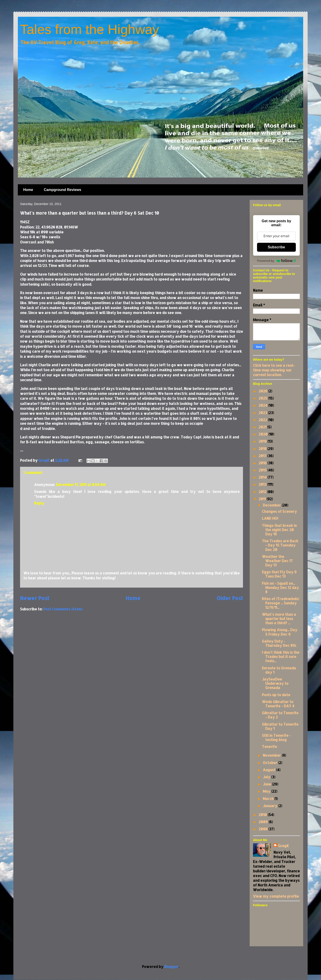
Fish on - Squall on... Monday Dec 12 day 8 (280, 587)
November (272, 755)
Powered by (276, 261)
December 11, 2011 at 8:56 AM (81, 485)
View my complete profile (276, 896)
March (269, 799)
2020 (263, 434)
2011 (263, 499)
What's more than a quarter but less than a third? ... (279, 619)
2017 (263, 456)
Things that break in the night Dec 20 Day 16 (279, 530)
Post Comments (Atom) (63, 609)
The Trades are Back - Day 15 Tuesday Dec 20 (280, 545)
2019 (263, 441)
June (267, 784)
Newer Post (35, 598)
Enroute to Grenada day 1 (279, 670)
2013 (263, 484)
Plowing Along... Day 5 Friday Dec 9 (280, 632)
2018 (263, 449)
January (271, 806)
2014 (263, 477)
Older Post (230, 598)
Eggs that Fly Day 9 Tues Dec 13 (279, 574)
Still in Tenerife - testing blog (276, 737)
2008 (263, 829)
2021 (263, 427)
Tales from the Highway (90, 29)
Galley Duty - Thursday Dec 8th (279, 643)
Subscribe (276, 247)
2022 (263, 420)
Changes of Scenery (279, 511)
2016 (263, 463)
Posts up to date (276, 695)
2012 (263, 492)
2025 (263, 398)
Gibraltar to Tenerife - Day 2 (280, 715)
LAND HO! (270, 518)
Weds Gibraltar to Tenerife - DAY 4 (278, 704)
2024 (263, 405)
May (267, 791)
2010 (263, 815)
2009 (264, 822)
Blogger (171, 966)
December (272, 505)
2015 (263, 470)
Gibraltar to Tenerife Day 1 (280, 726)
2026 (263, 391)
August (270, 770)
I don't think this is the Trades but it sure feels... (281, 656)
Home (28, 190)
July (267, 777)
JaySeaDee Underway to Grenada (275, 683)
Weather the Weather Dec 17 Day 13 (277, 561)
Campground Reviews (62, 190)
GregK (283, 846)
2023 (263, 413)
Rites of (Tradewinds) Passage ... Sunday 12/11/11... (281, 603)
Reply (39, 503)
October (271, 763)
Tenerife (270, 747)
